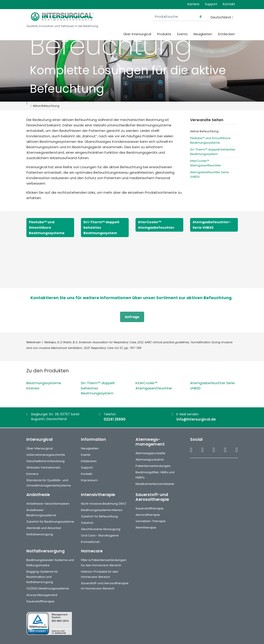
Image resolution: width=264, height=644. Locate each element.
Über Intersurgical (137, 34)
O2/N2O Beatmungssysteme (48, 588)
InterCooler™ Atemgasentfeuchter (206, 163)
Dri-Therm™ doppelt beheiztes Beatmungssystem (213, 152)
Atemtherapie (146, 527)
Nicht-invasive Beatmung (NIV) (104, 504)
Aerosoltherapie (148, 515)
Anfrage (132, 317)
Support (211, 4)
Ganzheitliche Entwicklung (45, 461)
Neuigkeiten (203, 34)
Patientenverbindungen (153, 466)
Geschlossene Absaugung (101, 529)
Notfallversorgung (40, 534)
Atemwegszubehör (150, 460)
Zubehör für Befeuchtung (99, 516)
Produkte (164, 34)
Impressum (89, 480)
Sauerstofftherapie (150, 508)
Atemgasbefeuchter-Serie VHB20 (212, 225)
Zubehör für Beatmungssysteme (50, 522)
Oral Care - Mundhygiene (100, 535)
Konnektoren (91, 542)
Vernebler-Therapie (151, 521)
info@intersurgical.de (196, 419)
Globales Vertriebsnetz (43, 467)
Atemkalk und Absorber (44, 528)
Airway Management (42, 595)
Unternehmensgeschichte (46, 455)
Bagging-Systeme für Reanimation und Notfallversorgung (42, 577)
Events (182, 34)
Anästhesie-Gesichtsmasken (48, 504)
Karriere (193, 4)
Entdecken (226, 34)
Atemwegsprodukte (150, 453)
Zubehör (87, 523)
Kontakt (229, 4)
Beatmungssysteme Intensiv (102, 510)
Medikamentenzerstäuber (155, 484)
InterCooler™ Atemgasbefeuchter (156, 225)
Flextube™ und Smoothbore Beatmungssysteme (210, 140)
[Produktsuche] (181, 17)
